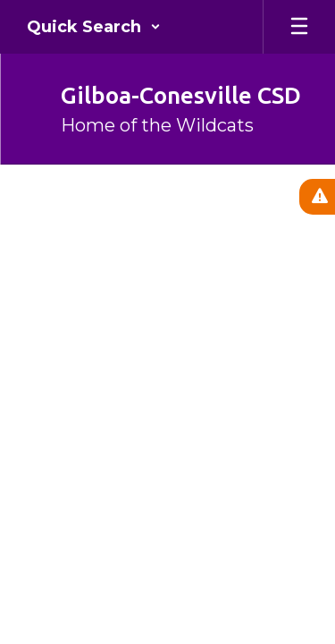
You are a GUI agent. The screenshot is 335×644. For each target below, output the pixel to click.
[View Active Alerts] (317, 197)
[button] (94, 27)
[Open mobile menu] (299, 27)
